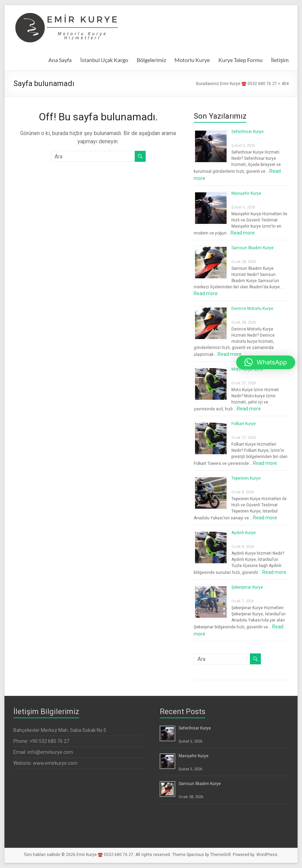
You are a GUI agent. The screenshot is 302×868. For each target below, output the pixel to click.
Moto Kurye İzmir (247, 369)
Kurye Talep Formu (240, 60)
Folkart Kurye (244, 424)
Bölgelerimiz (151, 60)
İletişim (280, 60)
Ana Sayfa (60, 60)
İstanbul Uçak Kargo (104, 60)
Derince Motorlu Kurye (252, 309)
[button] (266, 362)
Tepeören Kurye (246, 478)
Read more (243, 233)
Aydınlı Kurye (244, 533)
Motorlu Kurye (192, 60)
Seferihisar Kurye (247, 132)
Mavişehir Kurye (246, 193)
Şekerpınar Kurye (247, 587)
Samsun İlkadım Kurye (252, 248)
